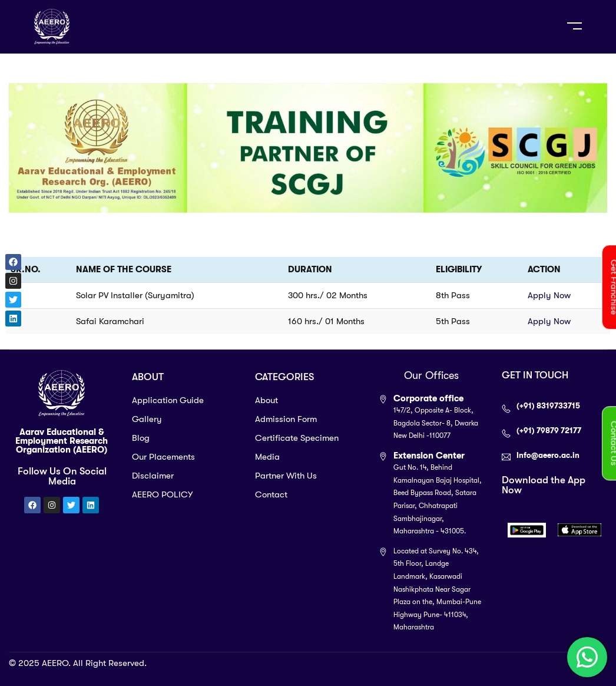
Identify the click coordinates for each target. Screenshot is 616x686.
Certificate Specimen (297, 438)
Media (267, 457)
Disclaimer (153, 476)
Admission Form (286, 419)
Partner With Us (286, 476)
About (266, 400)
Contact (271, 494)
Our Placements (163, 457)
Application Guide (168, 400)
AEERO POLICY (162, 494)
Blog (141, 438)
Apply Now (549, 295)
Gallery (147, 419)
